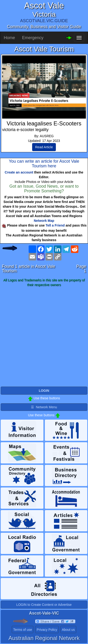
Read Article (44, 147)
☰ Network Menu (44, 407)
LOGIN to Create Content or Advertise (44, 605)
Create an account (19, 172)
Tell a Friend (55, 225)
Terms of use (23, 630)
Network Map (44, 221)
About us (68, 630)
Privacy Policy (47, 630)
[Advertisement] (44, 337)
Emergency (33, 38)
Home (9, 38)
